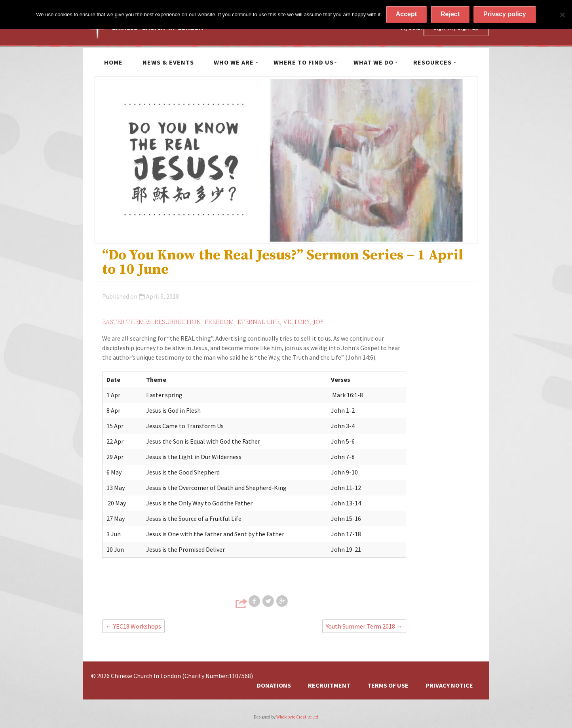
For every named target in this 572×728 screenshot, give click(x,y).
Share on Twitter (269, 601)
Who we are (234, 62)
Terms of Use (388, 685)
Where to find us (304, 62)
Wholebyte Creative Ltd (297, 717)
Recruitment (329, 685)
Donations (274, 685)
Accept (406, 14)
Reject (450, 14)
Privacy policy (505, 14)
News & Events (168, 62)
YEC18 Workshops (133, 626)
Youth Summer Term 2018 (364, 626)
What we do (373, 62)
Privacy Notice (449, 685)
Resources (432, 62)
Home (113, 62)
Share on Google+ (283, 601)
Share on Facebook (255, 601)
